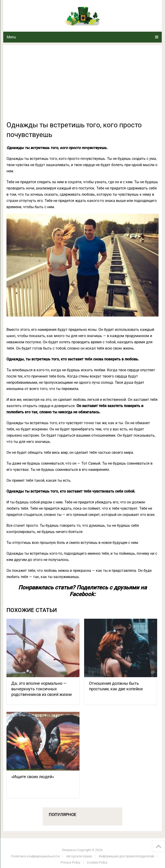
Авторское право (79, 856)
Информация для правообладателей (126, 856)
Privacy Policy (70, 862)
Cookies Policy (97, 862)
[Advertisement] (82, 85)
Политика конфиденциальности (35, 856)
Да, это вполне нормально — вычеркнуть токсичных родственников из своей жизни (41, 689)
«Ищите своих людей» (33, 777)
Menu (11, 37)
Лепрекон (69, 850)
